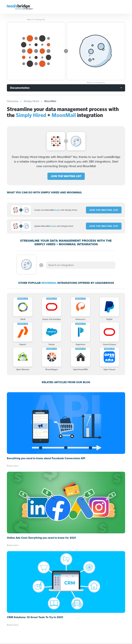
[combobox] (81, 265)
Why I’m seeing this (36, 20)
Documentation (20, 88)
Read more (13, 466)
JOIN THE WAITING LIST (66, 176)
